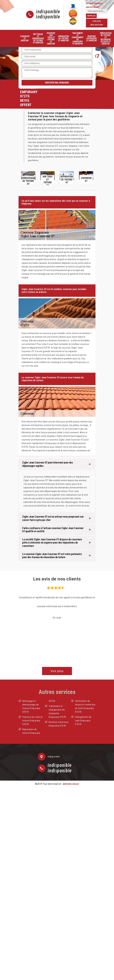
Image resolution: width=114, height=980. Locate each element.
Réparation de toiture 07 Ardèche (63, 38)
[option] (28, 177)
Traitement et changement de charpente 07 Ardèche (78, 38)
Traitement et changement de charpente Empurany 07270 (57, 712)
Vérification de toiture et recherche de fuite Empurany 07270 (85, 706)
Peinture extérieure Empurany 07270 (59, 724)
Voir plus (57, 671)
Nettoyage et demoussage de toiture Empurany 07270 (31, 706)
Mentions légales (71, 784)
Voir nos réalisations (97, 23)
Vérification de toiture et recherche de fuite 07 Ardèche (106, 38)
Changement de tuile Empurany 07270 (83, 721)
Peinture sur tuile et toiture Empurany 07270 (32, 721)
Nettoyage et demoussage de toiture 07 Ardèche (38, 38)
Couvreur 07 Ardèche (25, 38)
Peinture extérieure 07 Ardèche (92, 38)
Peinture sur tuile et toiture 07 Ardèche (51, 38)
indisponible (48, 12)
